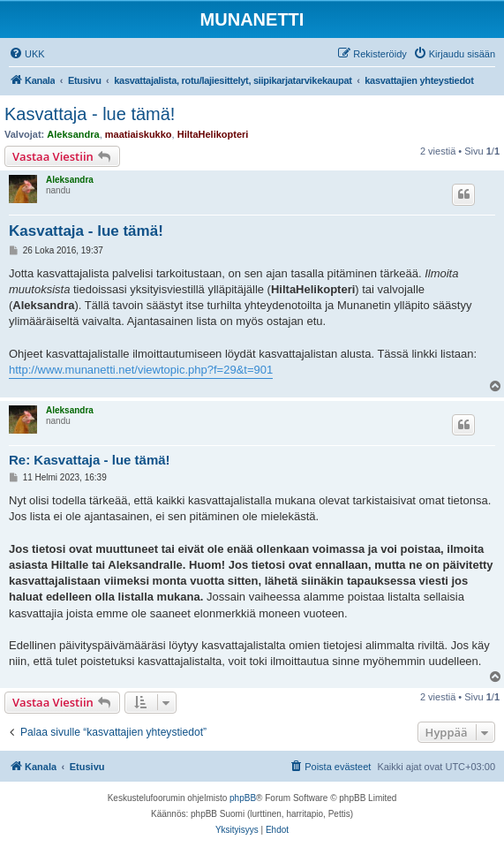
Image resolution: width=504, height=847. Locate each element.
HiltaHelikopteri (213, 134)
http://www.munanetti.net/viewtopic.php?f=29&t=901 (141, 370)
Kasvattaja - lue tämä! (90, 114)
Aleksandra (73, 134)
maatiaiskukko (139, 134)
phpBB (243, 798)
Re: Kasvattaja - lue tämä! (90, 460)
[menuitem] (27, 54)
